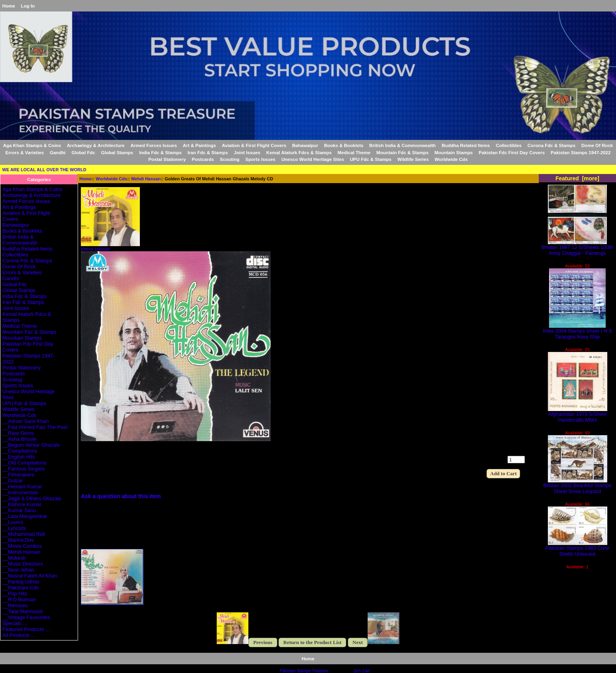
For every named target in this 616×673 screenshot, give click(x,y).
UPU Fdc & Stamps (371, 159)
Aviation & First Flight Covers (254, 145)
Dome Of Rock (597, 145)
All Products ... (19, 635)
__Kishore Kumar (22, 504)
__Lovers (13, 522)
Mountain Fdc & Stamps (402, 152)
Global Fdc (83, 152)
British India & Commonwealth (402, 145)
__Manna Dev (18, 540)
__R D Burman (19, 599)
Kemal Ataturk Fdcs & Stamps (299, 152)
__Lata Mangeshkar (25, 516)
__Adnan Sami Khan (26, 421)
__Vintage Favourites (26, 617)
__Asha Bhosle (19, 439)
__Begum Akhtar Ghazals (31, 445)
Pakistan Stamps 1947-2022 (581, 152)
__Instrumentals (20, 492)
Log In (28, 6)
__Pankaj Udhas (21, 582)
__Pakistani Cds (21, 588)
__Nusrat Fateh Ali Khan (30, 576)
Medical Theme (354, 152)
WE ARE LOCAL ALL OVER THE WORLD (44, 170)
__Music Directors (23, 564)
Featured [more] (577, 178)
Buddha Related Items (466, 145)
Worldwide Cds (112, 179)
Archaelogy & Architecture (96, 145)
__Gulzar (13, 481)
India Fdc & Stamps (160, 152)
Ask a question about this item (121, 496)
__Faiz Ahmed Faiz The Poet (35, 427)
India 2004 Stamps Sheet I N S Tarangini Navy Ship (577, 331)
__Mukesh (14, 558)
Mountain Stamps (454, 152)
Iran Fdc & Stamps (208, 152)
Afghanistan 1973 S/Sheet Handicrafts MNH (578, 415)
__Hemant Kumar (22, 487)
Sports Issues (260, 159)
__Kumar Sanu (19, 510)
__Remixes (15, 605)
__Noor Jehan (18, 570)
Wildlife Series (413, 159)
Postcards (203, 159)
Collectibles (509, 145)
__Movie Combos (22, 546)
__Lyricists (14, 528)
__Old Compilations (24, 463)
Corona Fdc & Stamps (552, 145)
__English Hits (19, 457)
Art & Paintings (200, 145)
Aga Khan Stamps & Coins (32, 145)
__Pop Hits (15, 594)
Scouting (230, 159)
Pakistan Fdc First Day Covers (512, 152)
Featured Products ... (26, 629)
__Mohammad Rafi (24, 534)
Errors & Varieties (25, 152)
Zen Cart (361, 671)
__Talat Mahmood (22, 611)
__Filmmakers (18, 475)
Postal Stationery (167, 159)
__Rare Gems (18, 433)
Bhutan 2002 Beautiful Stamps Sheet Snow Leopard (577, 486)
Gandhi (58, 152)
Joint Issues (247, 152)
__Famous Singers (24, 469)
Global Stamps (117, 152)
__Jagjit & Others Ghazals (32, 498)
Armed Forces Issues (154, 145)
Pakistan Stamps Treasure (304, 671)
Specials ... (15, 623)
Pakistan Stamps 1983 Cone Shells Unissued (578, 549)
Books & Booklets (344, 145)
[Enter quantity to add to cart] (516, 460)
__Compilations (20, 451)
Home (9, 6)
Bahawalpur (305, 145)
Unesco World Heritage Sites (313, 159)
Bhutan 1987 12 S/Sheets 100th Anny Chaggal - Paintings (577, 248)
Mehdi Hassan (146, 179)
